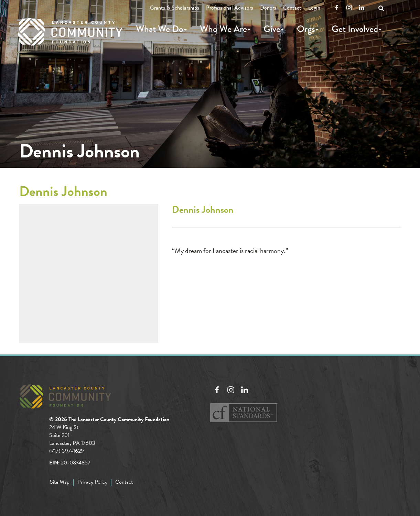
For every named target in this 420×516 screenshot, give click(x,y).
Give (272, 29)
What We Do (160, 29)
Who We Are (223, 29)
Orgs (306, 29)
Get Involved (355, 29)
